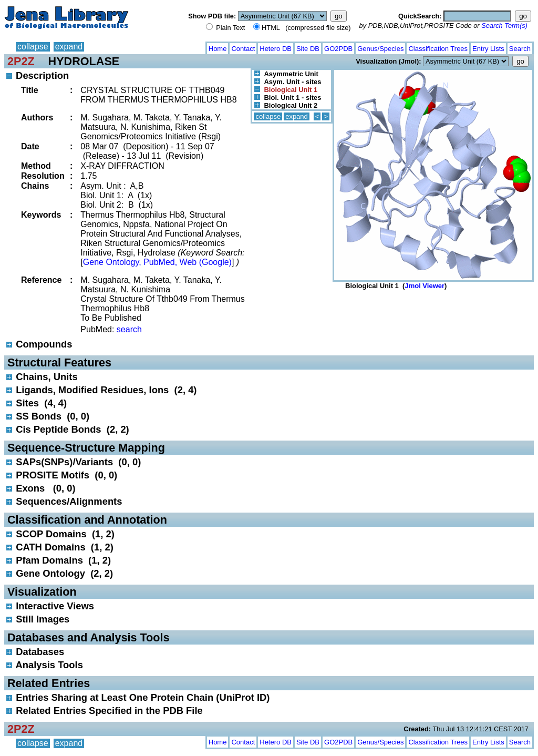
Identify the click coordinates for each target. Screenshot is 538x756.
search (129, 329)
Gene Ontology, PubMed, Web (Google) (157, 262)
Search (520, 49)
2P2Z (21, 61)
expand (69, 47)
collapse (33, 47)
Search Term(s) (504, 25)
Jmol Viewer (425, 286)
